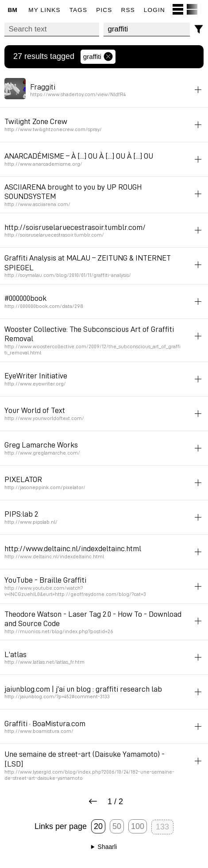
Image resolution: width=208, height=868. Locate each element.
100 (138, 826)
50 (117, 826)
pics (104, 10)
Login (154, 10)
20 (98, 826)
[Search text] (52, 29)
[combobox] (147, 29)
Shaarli (108, 847)
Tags (79, 10)
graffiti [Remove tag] (98, 57)
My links (44, 10)
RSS (128, 10)
